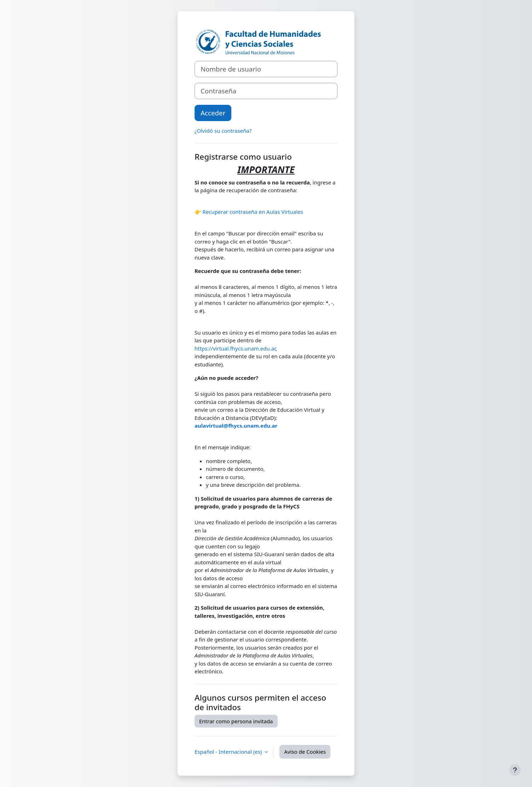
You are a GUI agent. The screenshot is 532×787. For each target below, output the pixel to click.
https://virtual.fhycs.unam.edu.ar (235, 348)
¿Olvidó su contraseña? (223, 131)
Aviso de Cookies (305, 752)
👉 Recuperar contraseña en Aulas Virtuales (249, 212)
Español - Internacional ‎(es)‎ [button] (229, 752)
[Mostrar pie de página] (515, 770)
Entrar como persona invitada (236, 721)
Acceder (213, 113)
